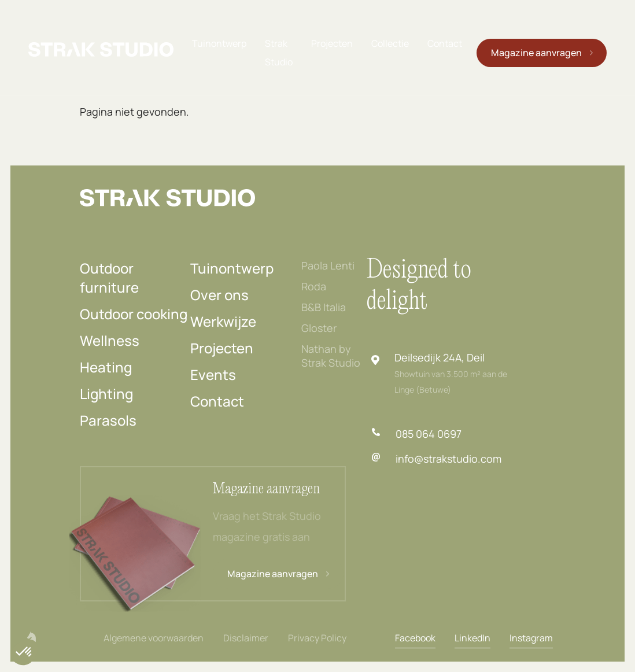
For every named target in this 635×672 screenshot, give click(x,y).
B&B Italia (324, 307)
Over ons (219, 295)
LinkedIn (472, 638)
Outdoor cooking (134, 314)
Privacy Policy (317, 638)
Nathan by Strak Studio (331, 356)
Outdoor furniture (109, 278)
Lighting (106, 394)
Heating (106, 367)
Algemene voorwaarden (154, 638)
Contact (444, 43)
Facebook (415, 638)
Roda (314, 286)
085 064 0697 (429, 434)
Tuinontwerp (219, 43)
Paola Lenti (328, 265)
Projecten (331, 43)
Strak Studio (278, 52)
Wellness (110, 340)
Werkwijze (223, 321)
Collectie (390, 43)
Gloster (319, 328)
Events (213, 374)
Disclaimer (246, 638)
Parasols (108, 420)
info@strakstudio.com (448, 459)
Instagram (531, 638)
